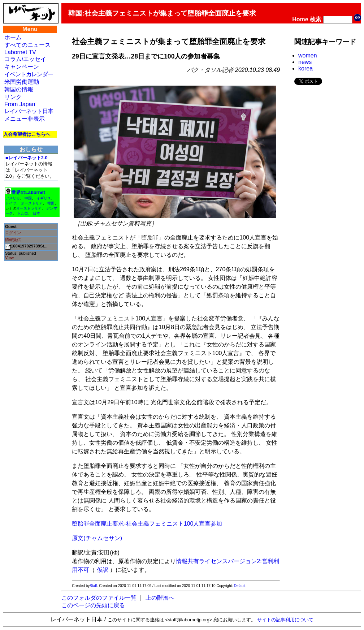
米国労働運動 (22, 82)
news (305, 62)
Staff (93, 586)
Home (300, 19)
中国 (28, 198)
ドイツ (11, 203)
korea (305, 68)
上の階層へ (160, 598)
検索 (316, 19)
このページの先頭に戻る (93, 605)
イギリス (44, 198)
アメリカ (13, 198)
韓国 (51, 203)
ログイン (13, 233)
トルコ (23, 213)
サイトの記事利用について (285, 620)
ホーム (13, 37)
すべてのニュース (27, 45)
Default (240, 586)
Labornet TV (20, 52)
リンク (13, 97)
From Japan (20, 104)
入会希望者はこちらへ (27, 134)
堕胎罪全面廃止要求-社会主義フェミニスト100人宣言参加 (147, 524)
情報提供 (13, 240)
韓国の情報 (19, 89)
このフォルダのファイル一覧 (99, 598)
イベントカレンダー (29, 74)
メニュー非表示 (25, 119)
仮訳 (103, 570)
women (308, 55)
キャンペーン (22, 67)
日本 (36, 213)
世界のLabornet (28, 192)
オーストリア (32, 203)
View (9, 258)
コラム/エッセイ (25, 59)
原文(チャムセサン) (97, 538)
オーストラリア (29, 208)
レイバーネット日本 (29, 111)
